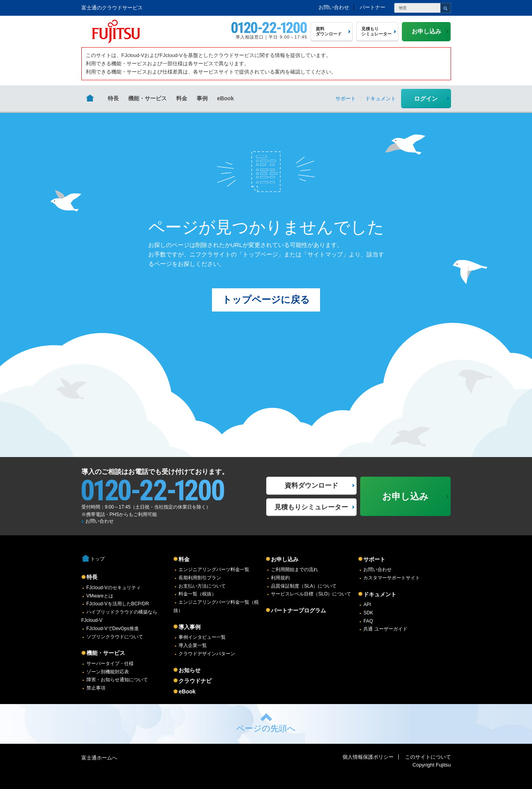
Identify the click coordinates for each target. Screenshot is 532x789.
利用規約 (280, 578)
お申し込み (285, 559)
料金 (182, 98)
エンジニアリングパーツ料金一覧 (214, 570)
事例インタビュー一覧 (202, 637)
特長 (113, 98)
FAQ (368, 621)
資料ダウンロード (311, 486)
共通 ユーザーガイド (385, 629)
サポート (374, 559)
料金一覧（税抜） (197, 594)
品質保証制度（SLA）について (304, 586)
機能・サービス (147, 98)
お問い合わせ (334, 7)
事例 (202, 98)
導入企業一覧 (193, 645)
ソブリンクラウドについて (115, 637)
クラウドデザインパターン (207, 654)
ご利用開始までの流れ (295, 570)
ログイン (426, 99)
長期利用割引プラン (200, 578)
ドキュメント (380, 594)
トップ (98, 559)
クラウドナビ (195, 681)
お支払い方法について (202, 586)
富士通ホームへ (99, 758)
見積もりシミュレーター (311, 507)
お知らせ (190, 670)
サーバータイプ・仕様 (110, 664)
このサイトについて (428, 757)
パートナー (373, 7)
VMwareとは (100, 596)
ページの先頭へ (266, 728)
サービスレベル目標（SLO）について (311, 594)
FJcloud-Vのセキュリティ (114, 588)
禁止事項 (96, 688)
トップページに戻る (266, 300)
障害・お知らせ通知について (117, 680)
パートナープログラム (298, 610)
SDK (368, 613)
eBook (226, 98)
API (367, 605)
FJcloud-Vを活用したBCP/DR (118, 604)
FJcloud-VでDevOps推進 (113, 629)
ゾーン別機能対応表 (108, 672)
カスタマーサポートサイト (392, 578)
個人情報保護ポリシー (368, 757)
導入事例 (190, 627)
